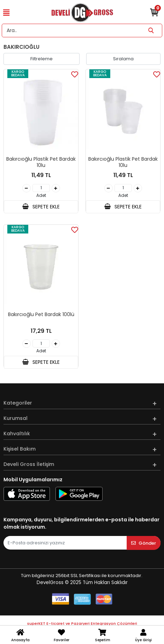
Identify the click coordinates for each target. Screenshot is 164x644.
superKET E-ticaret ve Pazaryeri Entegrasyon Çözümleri (82, 623)
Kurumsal (16, 418)
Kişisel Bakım (20, 449)
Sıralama (123, 59)
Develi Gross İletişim (29, 464)
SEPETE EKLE (41, 207)
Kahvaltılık (17, 434)
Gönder (144, 543)
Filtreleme (42, 59)
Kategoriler (18, 403)
